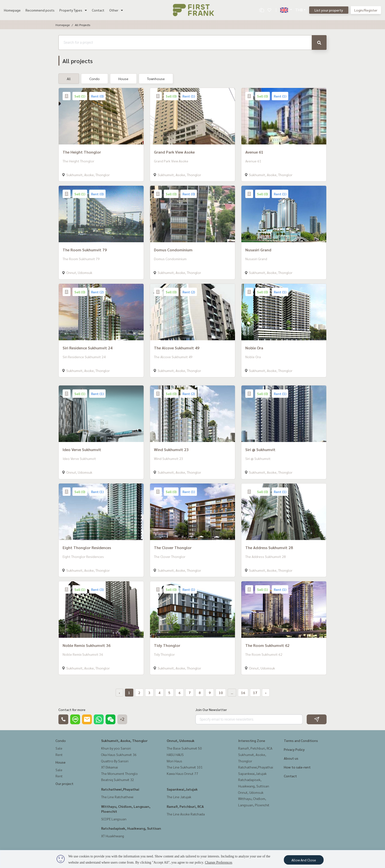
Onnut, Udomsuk (181, 740)
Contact (98, 10)
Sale (59, 748)
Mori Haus (174, 761)
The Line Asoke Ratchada (186, 814)
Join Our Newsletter (211, 710)
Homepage (12, 10)
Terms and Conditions (301, 740)
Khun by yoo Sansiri (116, 748)
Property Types (73, 10)
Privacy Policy (294, 749)
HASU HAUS (175, 754)
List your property (329, 10)
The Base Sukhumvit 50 (184, 748)
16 (243, 693)
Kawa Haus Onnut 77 (182, 773)
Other (116, 10)
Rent (59, 754)
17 (255, 693)
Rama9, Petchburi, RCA (185, 806)
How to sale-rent (297, 767)
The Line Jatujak (179, 797)
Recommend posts (40, 10)
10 (221, 693)
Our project (64, 783)
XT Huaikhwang (113, 836)
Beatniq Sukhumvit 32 (118, 780)
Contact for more (72, 710)
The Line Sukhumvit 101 (185, 767)
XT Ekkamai (110, 767)
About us (291, 758)
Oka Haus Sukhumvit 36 (119, 754)
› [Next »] (266, 693)
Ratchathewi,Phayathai (120, 789)
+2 (122, 719)
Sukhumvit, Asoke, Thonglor (124, 740)
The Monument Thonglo (119, 773)
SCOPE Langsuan (114, 819)
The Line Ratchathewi (117, 797)
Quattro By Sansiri (115, 761)
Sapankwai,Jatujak (182, 789)
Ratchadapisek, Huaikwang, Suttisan (131, 828)
